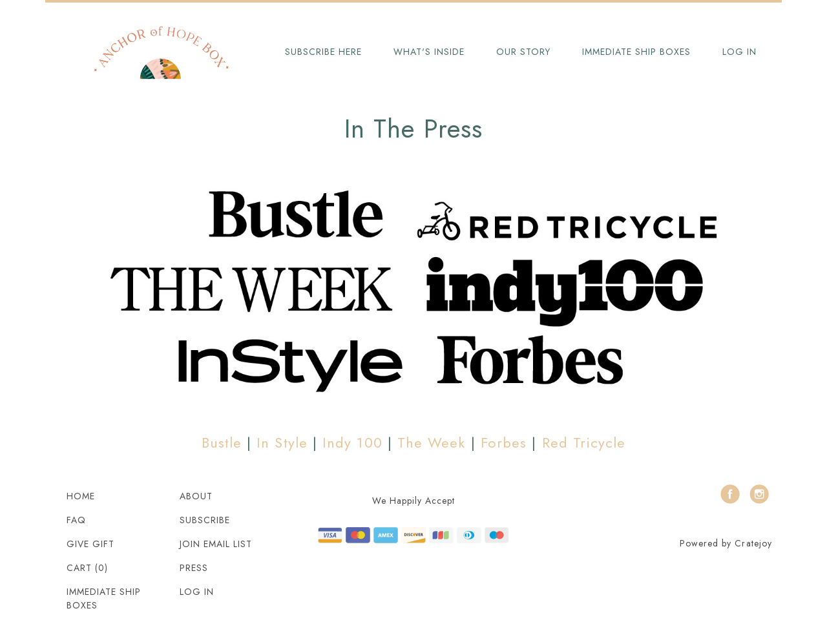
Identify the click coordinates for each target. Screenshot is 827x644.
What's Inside (429, 52)
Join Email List (216, 544)
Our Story (523, 52)
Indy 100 (352, 442)
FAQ (76, 520)
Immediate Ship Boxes (636, 52)
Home (81, 496)
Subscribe (205, 520)
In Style (282, 442)
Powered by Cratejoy (726, 543)
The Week (432, 442)
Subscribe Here (323, 52)
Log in (739, 52)
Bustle (222, 442)
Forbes (504, 442)
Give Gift (90, 544)
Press (194, 568)
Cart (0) (87, 568)
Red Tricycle (584, 442)
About (196, 496)
